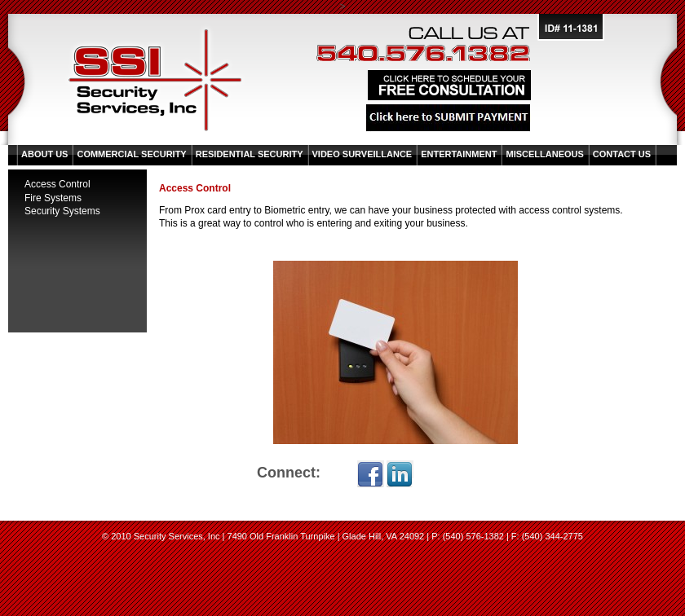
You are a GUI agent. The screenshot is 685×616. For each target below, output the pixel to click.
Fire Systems (53, 198)
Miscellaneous (544, 154)
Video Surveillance (362, 154)
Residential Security (250, 154)
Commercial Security (131, 154)
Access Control (57, 184)
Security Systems (62, 211)
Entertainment (459, 154)
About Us (44, 154)
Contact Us (622, 154)
